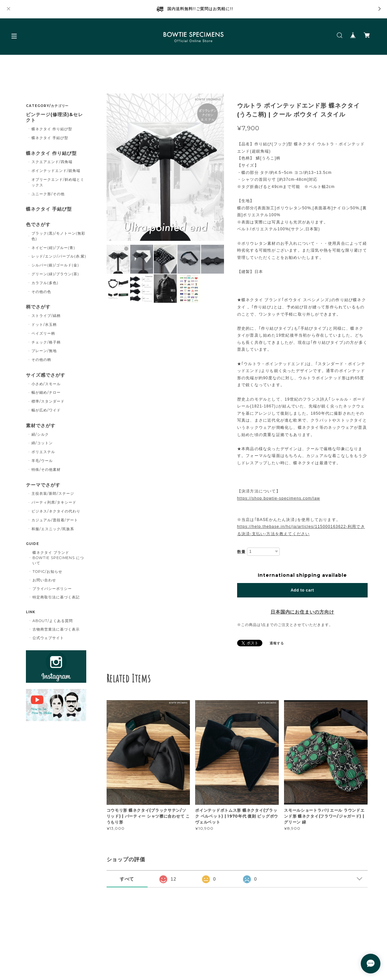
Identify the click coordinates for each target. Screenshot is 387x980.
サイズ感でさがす (46, 375)
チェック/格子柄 (46, 342)
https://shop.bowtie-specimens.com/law (279, 498)
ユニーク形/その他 (48, 194)
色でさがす (38, 225)
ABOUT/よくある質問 (53, 621)
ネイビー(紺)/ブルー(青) (53, 248)
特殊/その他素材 (46, 469)
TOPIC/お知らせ (47, 572)
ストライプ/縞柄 (46, 316)
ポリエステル (43, 452)
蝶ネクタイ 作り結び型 (52, 129)
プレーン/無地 (44, 351)
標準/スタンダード (48, 401)
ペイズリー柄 (43, 333)
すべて (127, 879)
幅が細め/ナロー (46, 392)
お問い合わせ (44, 580)
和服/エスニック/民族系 (53, 529)
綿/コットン (42, 443)
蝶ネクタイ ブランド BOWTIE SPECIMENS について (58, 558)
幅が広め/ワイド (46, 410)
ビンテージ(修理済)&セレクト (54, 117)
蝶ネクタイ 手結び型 (50, 138)
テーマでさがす (43, 485)
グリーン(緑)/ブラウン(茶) (55, 274)
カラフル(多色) (45, 283)
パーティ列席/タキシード (54, 502)
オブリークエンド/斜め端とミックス (58, 182)
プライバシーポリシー (52, 589)
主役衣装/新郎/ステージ (53, 493)
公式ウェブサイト (48, 638)
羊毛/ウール (42, 461)
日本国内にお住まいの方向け (302, 612)
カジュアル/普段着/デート (55, 520)
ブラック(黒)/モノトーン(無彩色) (58, 236)
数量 (241, 552)
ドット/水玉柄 (44, 324)
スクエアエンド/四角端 (52, 162)
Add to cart (302, 590)
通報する (277, 643)
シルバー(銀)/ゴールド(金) (55, 265)
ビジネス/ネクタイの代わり (56, 511)
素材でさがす (41, 426)
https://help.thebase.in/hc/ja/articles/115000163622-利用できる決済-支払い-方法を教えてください (301, 530)
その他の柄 (41, 360)
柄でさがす (38, 307)
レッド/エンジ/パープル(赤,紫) (59, 256)
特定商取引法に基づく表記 (56, 597)
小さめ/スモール (46, 384)
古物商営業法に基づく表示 (56, 629)
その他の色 (41, 292)
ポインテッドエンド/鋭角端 (56, 171)
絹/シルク (40, 434)
